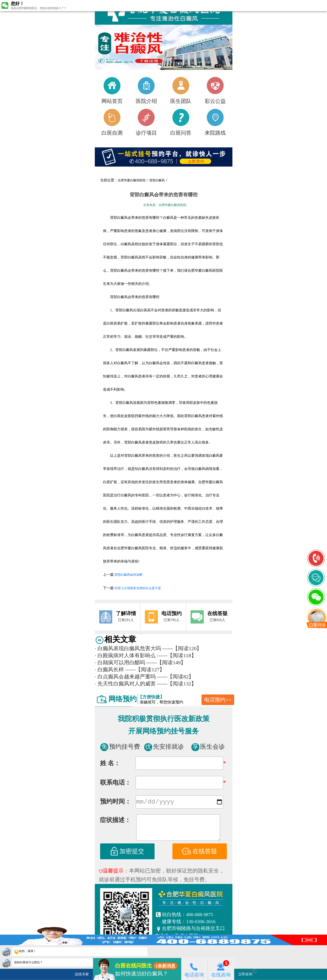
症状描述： (115, 821)
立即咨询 (247, 972)
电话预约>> (218, 700)
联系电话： (116, 782)
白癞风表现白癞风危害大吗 (128, 648)
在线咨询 (221, 969)
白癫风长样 (109, 670)
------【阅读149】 (166, 663)
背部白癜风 (157, 180)
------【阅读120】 (182, 648)
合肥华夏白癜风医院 (132, 180)
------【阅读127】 (145, 670)
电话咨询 (194, 969)
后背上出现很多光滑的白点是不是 (138, 588)
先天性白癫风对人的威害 (125, 684)
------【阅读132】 (177, 684)
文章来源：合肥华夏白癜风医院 (165, 205)
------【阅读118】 (177, 655)
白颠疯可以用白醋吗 (120, 663)
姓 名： (110, 763)
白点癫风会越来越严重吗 (125, 677)
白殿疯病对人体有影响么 (125, 655)
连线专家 (82, 974)
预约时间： (116, 802)
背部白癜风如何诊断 (129, 575)
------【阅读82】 (176, 677)
